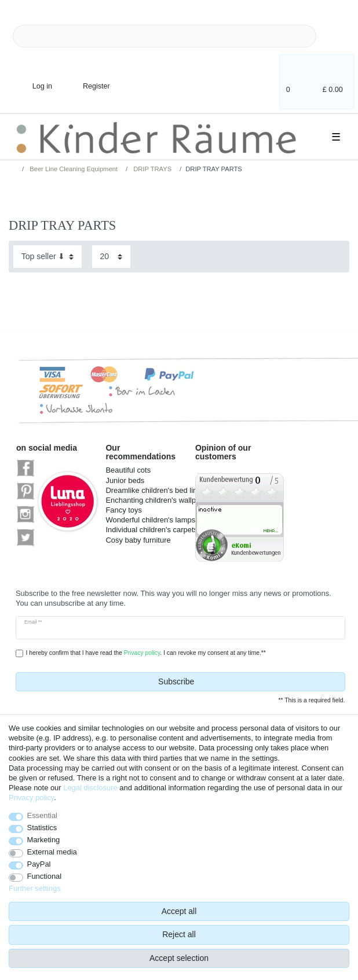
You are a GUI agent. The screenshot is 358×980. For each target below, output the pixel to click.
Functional (45, 876)
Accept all (179, 911)
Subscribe (247, 682)
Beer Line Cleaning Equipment (73, 169)
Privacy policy (31, 797)
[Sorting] (48, 257)
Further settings (35, 888)
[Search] (335, 36)
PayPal (39, 864)
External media (52, 852)
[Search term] (165, 36)
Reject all (179, 934)
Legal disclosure (90, 788)
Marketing (44, 840)
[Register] (89, 79)
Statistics (42, 828)
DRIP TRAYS (151, 169)
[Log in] (33, 79)
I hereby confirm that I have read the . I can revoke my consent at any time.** (145, 653)
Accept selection (179, 958)
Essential (43, 815)
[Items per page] (111, 257)
